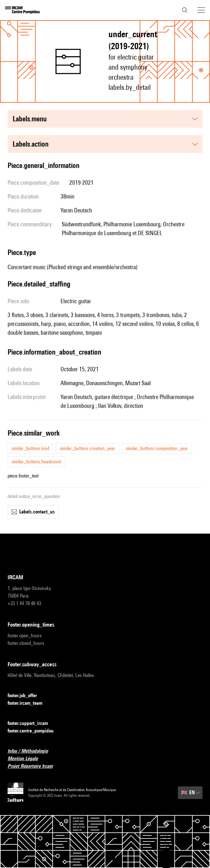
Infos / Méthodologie (32, 751)
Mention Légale (26, 759)
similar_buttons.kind (30, 448)
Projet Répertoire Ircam (34, 766)
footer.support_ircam (32, 723)
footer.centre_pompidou (34, 731)
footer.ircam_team (29, 703)
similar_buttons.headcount (36, 462)
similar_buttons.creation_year (87, 448)
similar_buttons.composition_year (157, 448)
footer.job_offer (26, 696)
